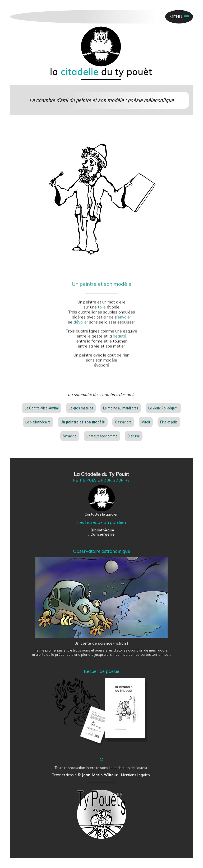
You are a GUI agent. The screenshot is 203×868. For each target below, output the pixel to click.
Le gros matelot (81, 408)
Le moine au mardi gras (121, 408)
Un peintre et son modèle (83, 422)
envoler (124, 320)
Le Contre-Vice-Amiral (42, 408)
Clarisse (134, 436)
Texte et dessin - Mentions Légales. (101, 775)
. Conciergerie (101, 534)
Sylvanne (70, 436)
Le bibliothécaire (38, 422)
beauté (119, 339)
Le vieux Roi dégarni (163, 408)
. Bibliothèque (101, 530)
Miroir (146, 422)
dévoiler (81, 325)
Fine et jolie (169, 422)
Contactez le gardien (101, 514)
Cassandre (123, 422)
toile (102, 310)
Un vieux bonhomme (102, 436)
